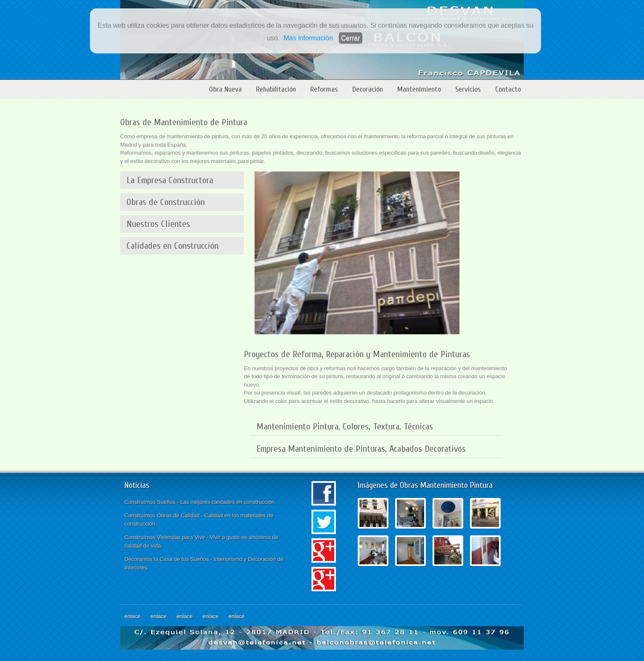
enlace (132, 616)
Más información (308, 38)
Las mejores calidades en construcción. (228, 502)
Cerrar (350, 38)
